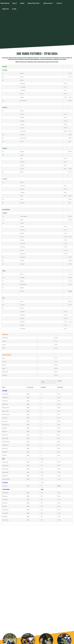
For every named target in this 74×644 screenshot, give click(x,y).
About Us (15, 3)
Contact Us (59, 3)
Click (28, 394)
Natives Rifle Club (5, 3)
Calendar (22, 3)
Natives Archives (48, 3)
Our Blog (14, 9)
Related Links (6, 9)
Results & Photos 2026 (34, 3)
